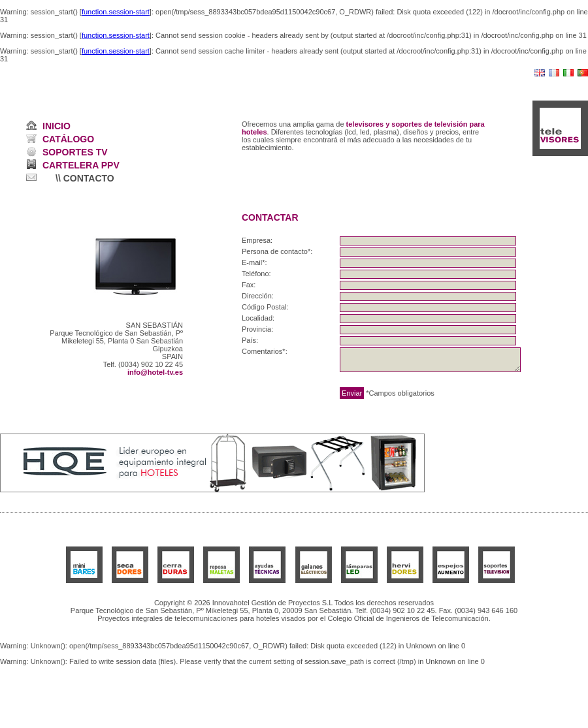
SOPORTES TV (75, 152)
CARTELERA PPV (81, 165)
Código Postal (264, 307)
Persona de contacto (275, 251)
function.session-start (116, 12)
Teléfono (255, 274)
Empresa (256, 240)
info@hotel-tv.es (155, 372)
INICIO (57, 126)
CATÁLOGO (68, 139)
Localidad (257, 318)
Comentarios (262, 351)
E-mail (252, 262)
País (249, 340)
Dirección (257, 296)
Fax (248, 285)
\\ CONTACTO (85, 178)
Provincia (256, 329)
